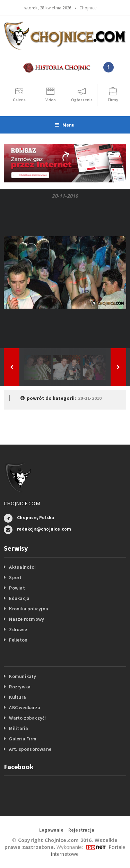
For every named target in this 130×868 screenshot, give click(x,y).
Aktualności (22, 567)
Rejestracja (81, 830)
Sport (15, 577)
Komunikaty (23, 676)
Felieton (18, 640)
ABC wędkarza (25, 707)
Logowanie (51, 830)
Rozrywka (20, 687)
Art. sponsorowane (30, 749)
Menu (65, 125)
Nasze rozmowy (27, 619)
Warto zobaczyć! (27, 718)
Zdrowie (18, 629)
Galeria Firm (23, 739)
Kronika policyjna (29, 609)
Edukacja (19, 598)
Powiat (17, 588)
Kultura (17, 697)
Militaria (19, 728)
